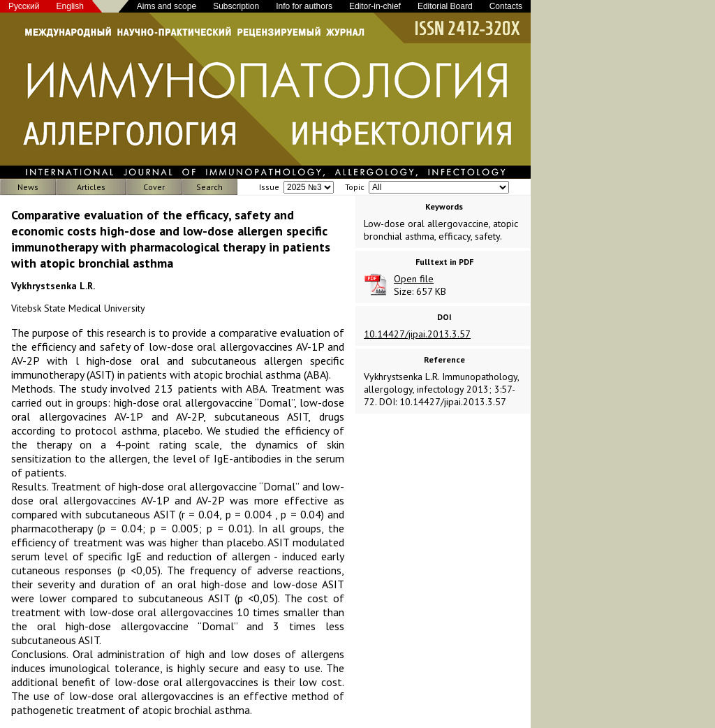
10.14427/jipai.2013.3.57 (417, 334)
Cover (154, 187)
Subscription (236, 6)
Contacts (506, 6)
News (28, 187)
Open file (414, 279)
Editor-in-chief (375, 6)
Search (209, 187)
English (70, 6)
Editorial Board (445, 6)
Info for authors (304, 6)
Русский (24, 6)
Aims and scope (167, 6)
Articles (91, 187)
